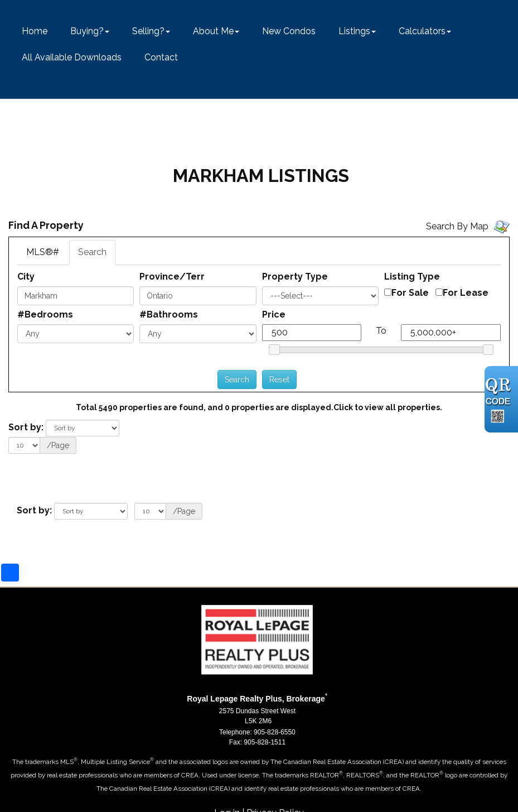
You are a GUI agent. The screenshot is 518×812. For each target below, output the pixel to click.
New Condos (289, 31)
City (26, 277)
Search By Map (457, 226)
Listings (354, 31)
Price (274, 314)
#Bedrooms (45, 314)
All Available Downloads (72, 57)
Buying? (87, 31)
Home (35, 31)
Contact (161, 57)
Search (92, 252)
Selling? (148, 31)
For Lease (466, 293)
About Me (213, 31)
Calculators (422, 31)
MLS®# (43, 252)
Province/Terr (172, 277)
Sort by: (26, 427)
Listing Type (412, 277)
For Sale (410, 293)
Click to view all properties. (388, 407)
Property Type (295, 277)
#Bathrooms (169, 314)
